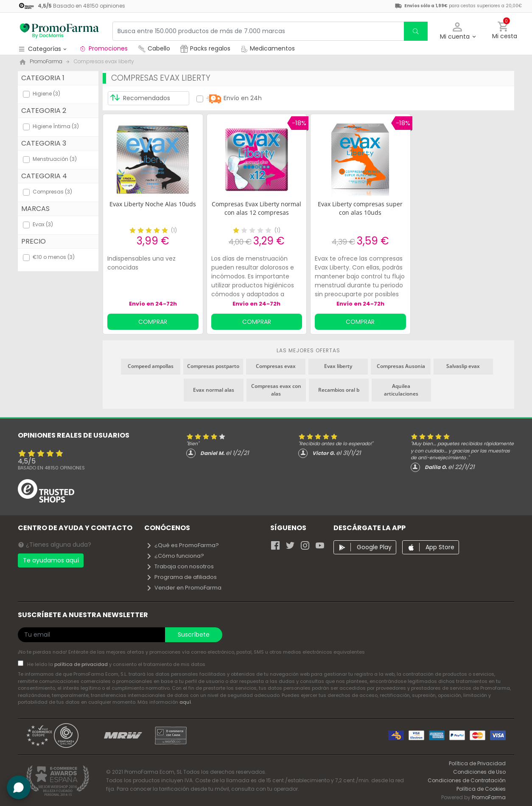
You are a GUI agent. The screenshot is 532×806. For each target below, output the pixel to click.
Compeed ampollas (151, 366)
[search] (416, 31)
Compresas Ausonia (401, 366)
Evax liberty (338, 366)
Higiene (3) (46, 94)
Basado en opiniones (51, 468)
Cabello (154, 48)
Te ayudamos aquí (51, 560)
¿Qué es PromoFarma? (182, 545)
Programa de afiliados (181, 577)
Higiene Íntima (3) (56, 126)
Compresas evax (276, 366)
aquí (185, 702)
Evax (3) (43, 224)
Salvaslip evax (463, 366)
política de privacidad (82, 664)
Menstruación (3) (55, 159)
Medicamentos (268, 48)
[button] (458, 31)
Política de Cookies (481, 789)
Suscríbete (194, 635)
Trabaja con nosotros (180, 566)
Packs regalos (205, 48)
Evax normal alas (214, 390)
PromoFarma (489, 797)
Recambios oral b (339, 390)
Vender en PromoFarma (184, 588)
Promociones (103, 48)
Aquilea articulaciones (401, 390)
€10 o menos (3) (54, 257)
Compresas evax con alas (276, 390)
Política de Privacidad (477, 763)
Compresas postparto (213, 366)
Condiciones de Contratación (467, 780)
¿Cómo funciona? (175, 556)
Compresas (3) (52, 192)
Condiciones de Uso (479, 772)
